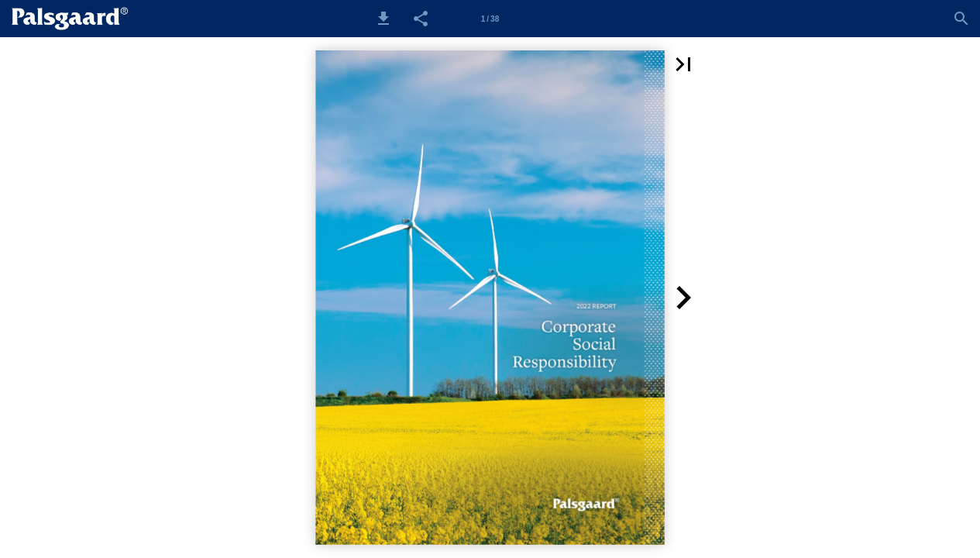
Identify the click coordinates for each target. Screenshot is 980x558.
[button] (383, 19)
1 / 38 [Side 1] (490, 19)
